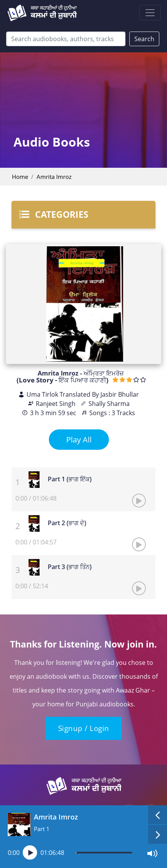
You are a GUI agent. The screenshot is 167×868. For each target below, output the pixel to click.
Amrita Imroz (54, 177)
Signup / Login (84, 728)
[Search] (66, 39)
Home (20, 177)
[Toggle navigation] (150, 13)
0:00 (14, 853)
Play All (79, 440)
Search (144, 39)
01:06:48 (52, 853)
